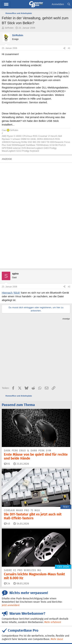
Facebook (62, 601)
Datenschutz (27, 633)
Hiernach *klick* (11, 293)
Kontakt (20, 629)
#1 (69, 48)
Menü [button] (6, 4)
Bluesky (44, 601)
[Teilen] (64, 48)
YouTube (65, 608)
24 (7, 537)
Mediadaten (33, 629)
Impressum (8, 629)
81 (7, 417)
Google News (14, 608)
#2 (69, 287)
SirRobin (9, 28)
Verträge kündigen (51, 629)
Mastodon (36, 608)
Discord (26, 601)
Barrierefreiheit (10, 633)
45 (7, 477)
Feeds (10, 601)
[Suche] (69, 4)
